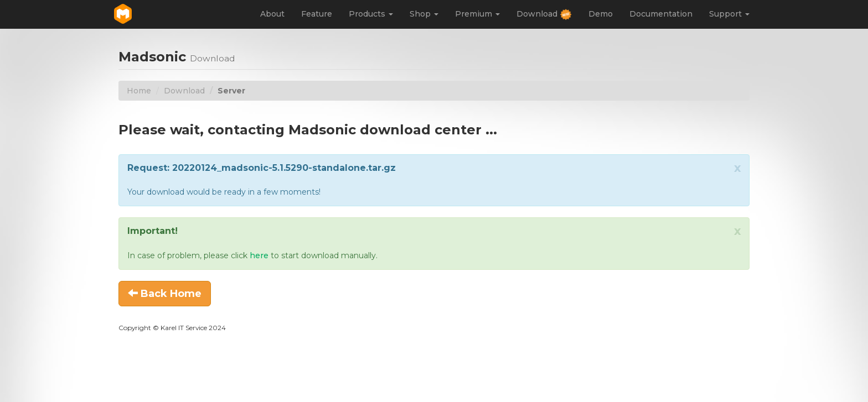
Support (729, 14)
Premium (477, 14)
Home (139, 91)
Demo (601, 14)
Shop (424, 14)
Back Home (165, 294)
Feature (317, 14)
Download (544, 15)
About (272, 14)
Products (371, 14)
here (259, 255)
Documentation (661, 14)
